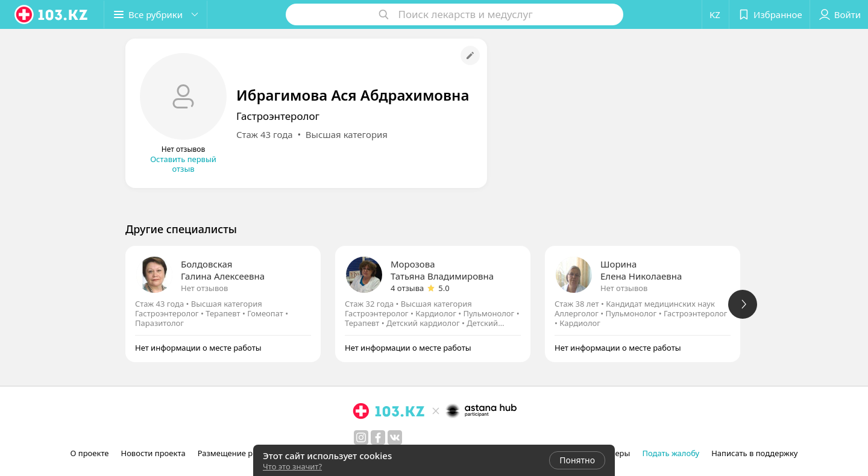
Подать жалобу (671, 453)
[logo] (52, 14)
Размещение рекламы (240, 453)
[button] (156, 14)
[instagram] (361, 437)
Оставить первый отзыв (183, 164)
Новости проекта (153, 453)
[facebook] (378, 437)
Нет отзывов (204, 288)
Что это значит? (292, 466)
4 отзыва (407, 288)
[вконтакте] (395, 437)
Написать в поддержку (754, 453)
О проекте (90, 453)
